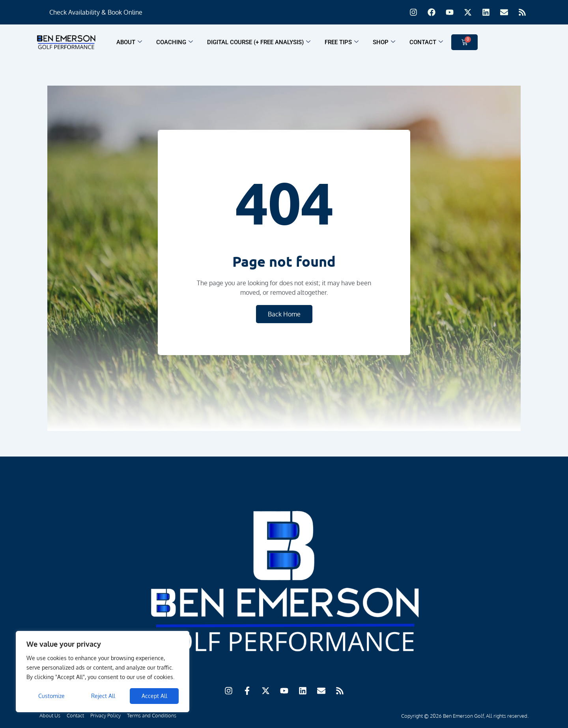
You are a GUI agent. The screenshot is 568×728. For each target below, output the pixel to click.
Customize (51, 696)
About (129, 42)
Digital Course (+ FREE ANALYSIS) (259, 42)
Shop (384, 42)
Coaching (175, 42)
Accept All (154, 696)
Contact (426, 42)
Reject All (103, 696)
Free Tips (342, 42)
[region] (103, 672)
